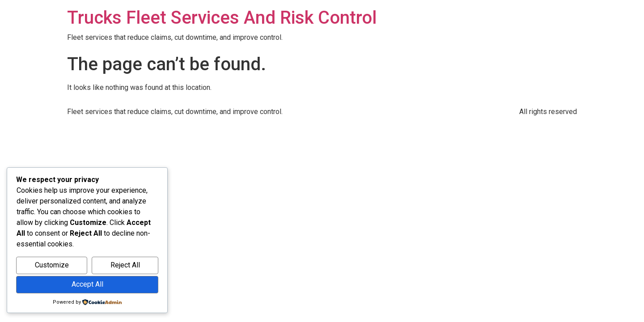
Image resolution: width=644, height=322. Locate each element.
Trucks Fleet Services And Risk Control (222, 18)
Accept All (87, 284)
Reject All (125, 265)
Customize (52, 265)
